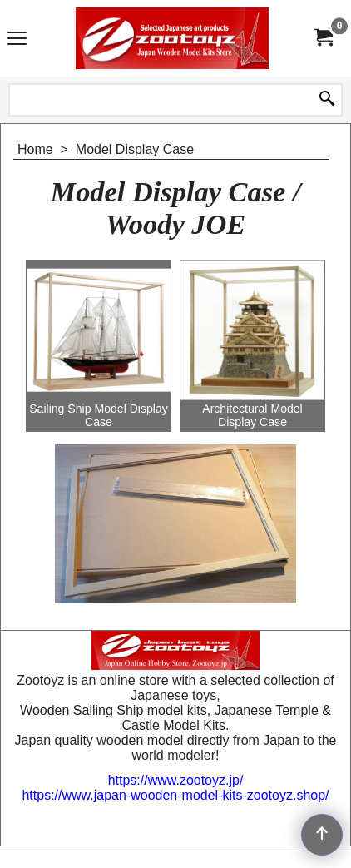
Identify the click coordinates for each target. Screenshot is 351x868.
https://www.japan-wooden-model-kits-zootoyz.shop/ (175, 795)
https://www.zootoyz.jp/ (176, 780)
